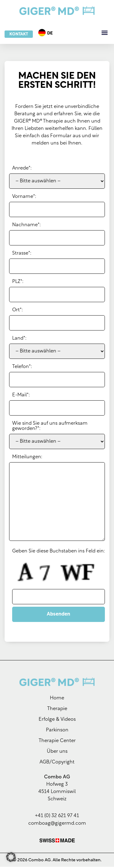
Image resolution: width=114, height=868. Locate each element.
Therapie (57, 710)
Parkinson (57, 731)
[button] (104, 33)
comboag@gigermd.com (57, 825)
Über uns (57, 753)
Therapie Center (57, 742)
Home (57, 699)
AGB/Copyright (57, 763)
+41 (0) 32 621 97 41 (57, 817)
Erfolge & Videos (57, 721)
